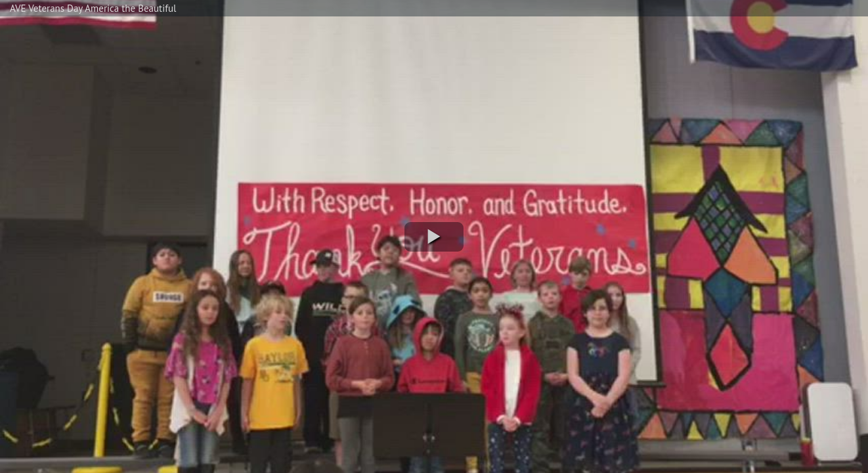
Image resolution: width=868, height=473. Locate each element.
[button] (434, 237)
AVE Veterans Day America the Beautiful (93, 8)
